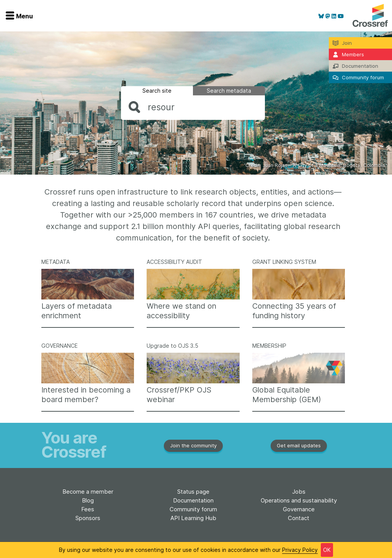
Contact (299, 518)
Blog (88, 500)
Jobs (299, 492)
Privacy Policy (300, 550)
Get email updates (299, 445)
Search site (157, 91)
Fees (88, 509)
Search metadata (229, 91)
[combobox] (193, 107)
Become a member (88, 492)
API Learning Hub (193, 518)
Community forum (193, 509)
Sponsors (88, 518)
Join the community (193, 445)
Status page (193, 492)
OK (327, 550)
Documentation (193, 500)
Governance (299, 509)
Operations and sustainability (299, 500)
